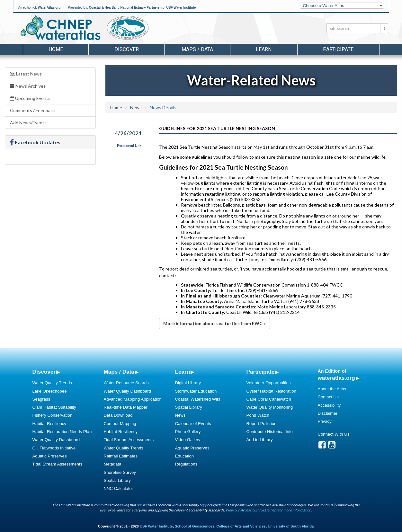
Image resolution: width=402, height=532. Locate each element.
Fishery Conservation (53, 415)
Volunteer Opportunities (269, 383)
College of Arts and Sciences (241, 526)
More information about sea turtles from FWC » (214, 323)
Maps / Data (119, 372)
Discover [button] (127, 49)
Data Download (118, 415)
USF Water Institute (181, 8)
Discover (44, 372)
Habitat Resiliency (49, 424)
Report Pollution (262, 424)
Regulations (186, 464)
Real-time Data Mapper (126, 407)
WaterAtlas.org (49, 8)
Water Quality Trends (52, 383)
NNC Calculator (119, 488)
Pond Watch (258, 415)
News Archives (28, 86)
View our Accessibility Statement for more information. (268, 510)
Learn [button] (264, 49)
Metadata (113, 464)
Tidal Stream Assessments (58, 464)
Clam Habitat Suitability (54, 407)
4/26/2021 (128, 133)
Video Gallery (188, 440)
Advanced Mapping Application (133, 399)
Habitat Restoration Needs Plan (62, 432)
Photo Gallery (188, 432)
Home (56, 49)
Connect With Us (334, 434)
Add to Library (260, 440)
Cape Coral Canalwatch (269, 399)
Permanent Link (129, 146)
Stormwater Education (196, 391)
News (136, 107)
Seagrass (41, 399)
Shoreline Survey (120, 472)
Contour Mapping (120, 424)
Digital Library (188, 383)
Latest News (26, 74)
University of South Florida (291, 526)
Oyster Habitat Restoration (271, 391)
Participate (261, 372)
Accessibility (329, 405)
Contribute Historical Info (270, 432)
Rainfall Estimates (121, 456)
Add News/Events (28, 123)
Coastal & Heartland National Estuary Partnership (127, 8)
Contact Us (328, 397)
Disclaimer (328, 413)
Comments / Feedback (32, 110)
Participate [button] (338, 49)
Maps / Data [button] (197, 49)
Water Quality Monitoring (270, 407)
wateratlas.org (336, 378)
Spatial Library (117, 480)
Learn (183, 372)
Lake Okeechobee (50, 391)
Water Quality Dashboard (56, 440)
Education (185, 456)
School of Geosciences (195, 526)
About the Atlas (332, 389)
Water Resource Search (126, 383)
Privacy (325, 421)
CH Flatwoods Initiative (54, 448)
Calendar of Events (193, 424)
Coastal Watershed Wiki (198, 399)
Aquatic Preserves (50, 456)
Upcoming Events (30, 98)
